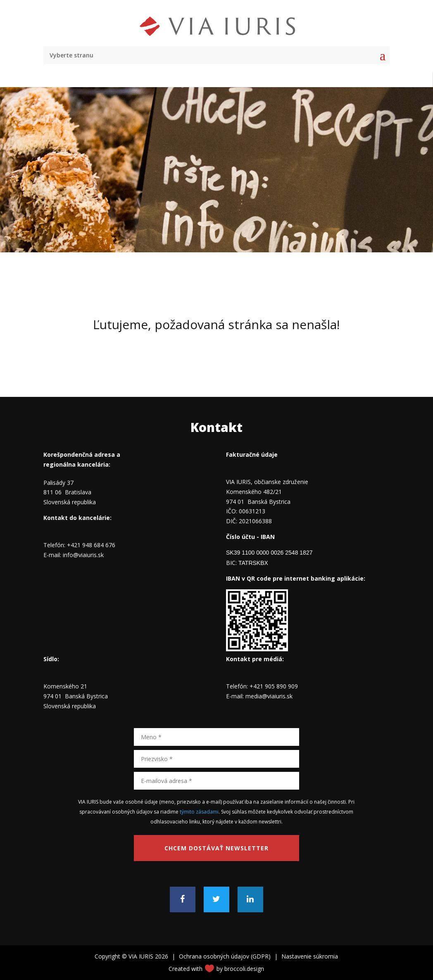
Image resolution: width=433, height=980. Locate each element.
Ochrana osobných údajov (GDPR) (225, 956)
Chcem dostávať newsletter (216, 848)
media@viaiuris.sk (269, 696)
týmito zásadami (199, 812)
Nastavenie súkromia (310, 956)
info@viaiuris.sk (83, 555)
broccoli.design (244, 969)
